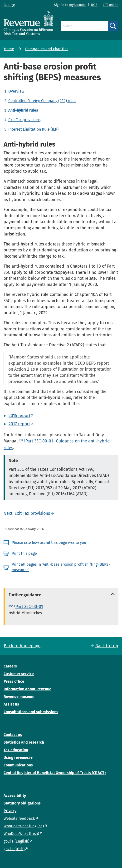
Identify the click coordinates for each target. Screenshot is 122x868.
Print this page (24, 553)
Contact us (13, 735)
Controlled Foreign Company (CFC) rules (42, 101)
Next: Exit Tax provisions (27, 513)
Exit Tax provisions (24, 120)
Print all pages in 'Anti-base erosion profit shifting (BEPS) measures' (61, 567)
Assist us (11, 704)
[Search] (85, 26)
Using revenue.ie (18, 758)
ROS (94, 5)
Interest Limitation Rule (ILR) (33, 129)
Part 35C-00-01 (29, 607)
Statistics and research (24, 742)
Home (9, 49)
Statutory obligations (22, 803)
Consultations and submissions (31, 712)
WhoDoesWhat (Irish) (21, 834)
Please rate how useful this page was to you (49, 542)
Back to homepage (22, 646)
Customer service (19, 674)
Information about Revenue (27, 689)
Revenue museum (19, 697)
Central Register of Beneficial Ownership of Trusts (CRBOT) (55, 773)
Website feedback (19, 818)
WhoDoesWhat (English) (24, 826)
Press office (14, 681)
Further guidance (25, 595)
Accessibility (15, 796)
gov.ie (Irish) (14, 849)
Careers (10, 666)
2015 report (19, 416)
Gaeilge (9, 5)
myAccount (78, 5)
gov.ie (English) (16, 841)
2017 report (19, 424)
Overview (16, 91)
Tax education (16, 750)
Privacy (10, 811)
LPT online (111, 5)
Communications (18, 765)
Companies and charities (47, 49)
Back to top (107, 646)
